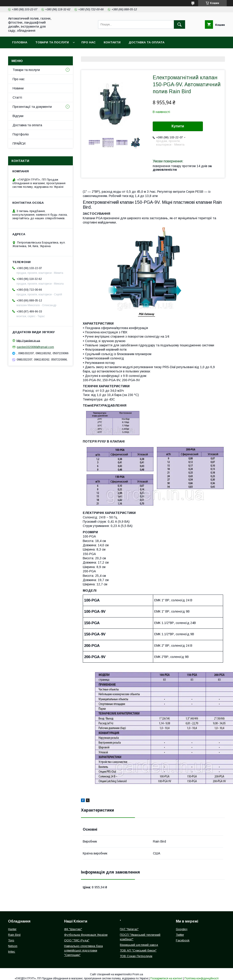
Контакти (112, 42)
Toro (11, 940)
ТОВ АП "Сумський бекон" (138, 950)
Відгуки (18, 116)
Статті (17, 97)
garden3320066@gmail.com (35, 347)
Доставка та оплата (147, 42)
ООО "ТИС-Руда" (77, 940)
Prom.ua (138, 974)
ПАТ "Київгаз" (129, 929)
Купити (178, 126)
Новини (18, 88)
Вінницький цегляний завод (139, 945)
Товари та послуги (52, 42)
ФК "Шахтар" (73, 929)
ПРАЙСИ (19, 144)
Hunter (12, 929)
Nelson (13, 946)
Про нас (88, 42)
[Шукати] (179, 24)
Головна (20, 42)
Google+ (182, 929)
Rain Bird (14, 935)
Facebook (183, 940)
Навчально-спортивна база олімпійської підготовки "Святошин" (83, 950)
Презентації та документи (32, 107)
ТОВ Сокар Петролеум (136, 956)
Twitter (180, 935)
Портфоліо (21, 134)
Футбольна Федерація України (86, 935)
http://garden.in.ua (28, 340)
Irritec (12, 952)
